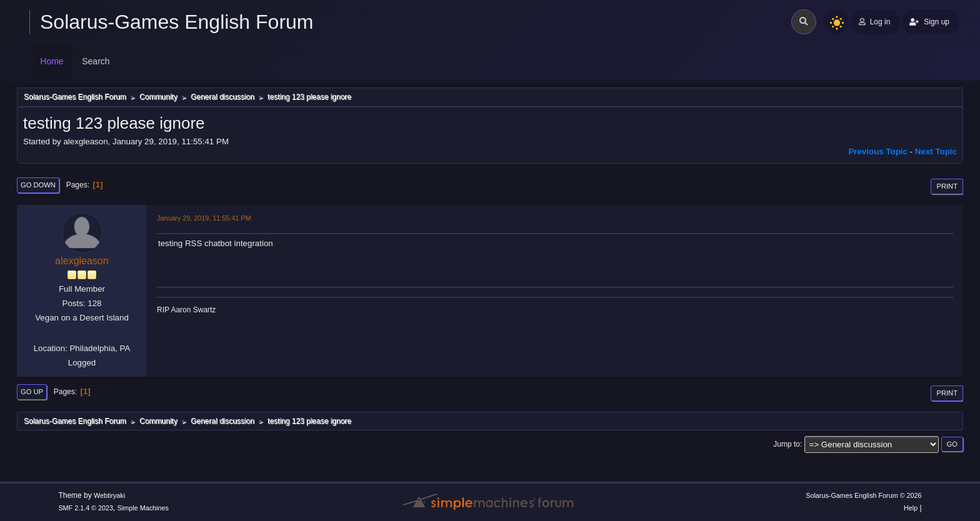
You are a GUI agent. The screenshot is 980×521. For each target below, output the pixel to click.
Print (947, 186)
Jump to (787, 444)
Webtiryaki (109, 495)
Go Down (38, 185)
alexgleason (82, 261)
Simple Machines (143, 508)
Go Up (32, 392)
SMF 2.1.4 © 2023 (86, 508)
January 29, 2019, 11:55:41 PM (204, 218)
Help (911, 508)
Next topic (936, 151)
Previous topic (878, 151)
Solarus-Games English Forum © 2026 (863, 495)
